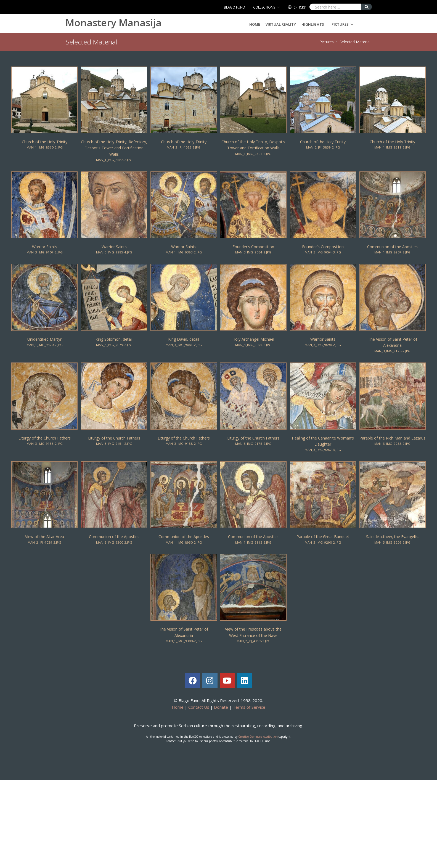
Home (255, 24)
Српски (300, 7)
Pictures (340, 24)
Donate (221, 707)
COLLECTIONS (264, 7)
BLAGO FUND (235, 7)
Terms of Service (249, 707)
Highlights (313, 24)
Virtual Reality (281, 24)
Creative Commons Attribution (258, 737)
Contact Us (199, 707)
